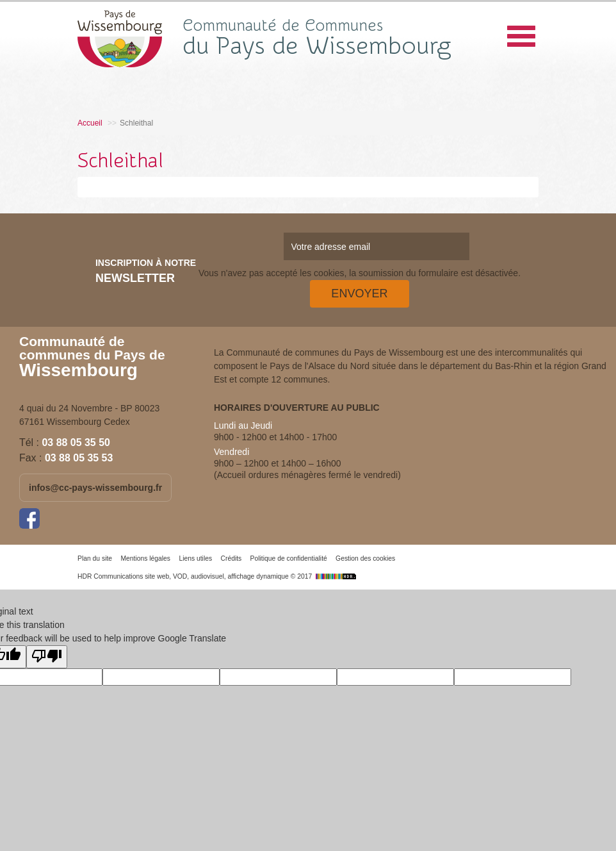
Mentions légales (145, 558)
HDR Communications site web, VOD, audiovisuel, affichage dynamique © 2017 (218, 576)
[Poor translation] (47, 657)
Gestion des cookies (365, 558)
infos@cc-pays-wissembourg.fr (95, 488)
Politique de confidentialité (289, 558)
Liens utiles (195, 558)
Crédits (231, 558)
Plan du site (95, 558)
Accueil (90, 123)
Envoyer (359, 293)
